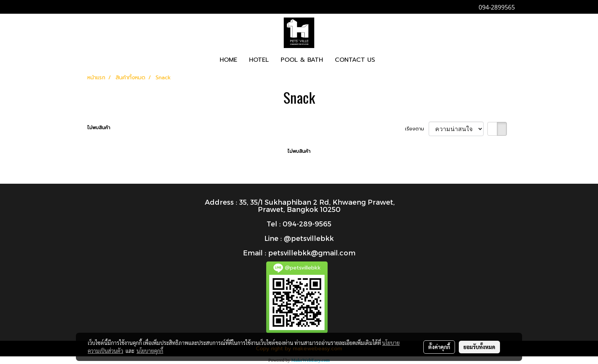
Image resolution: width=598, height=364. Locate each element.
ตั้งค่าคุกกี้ (439, 347)
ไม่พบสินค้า (99, 128)
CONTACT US (355, 60)
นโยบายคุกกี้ (150, 351)
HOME (228, 60)
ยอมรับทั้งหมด (479, 347)
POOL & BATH (302, 60)
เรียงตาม (417, 129)
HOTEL (259, 60)
